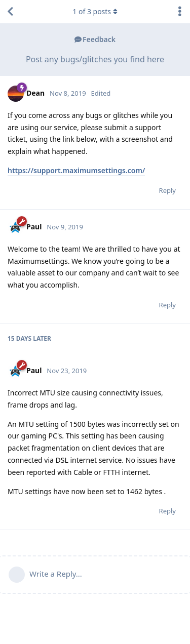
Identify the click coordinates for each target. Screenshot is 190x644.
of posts (95, 11)
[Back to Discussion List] (10, 12)
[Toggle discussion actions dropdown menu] (180, 12)
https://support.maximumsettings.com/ (76, 170)
